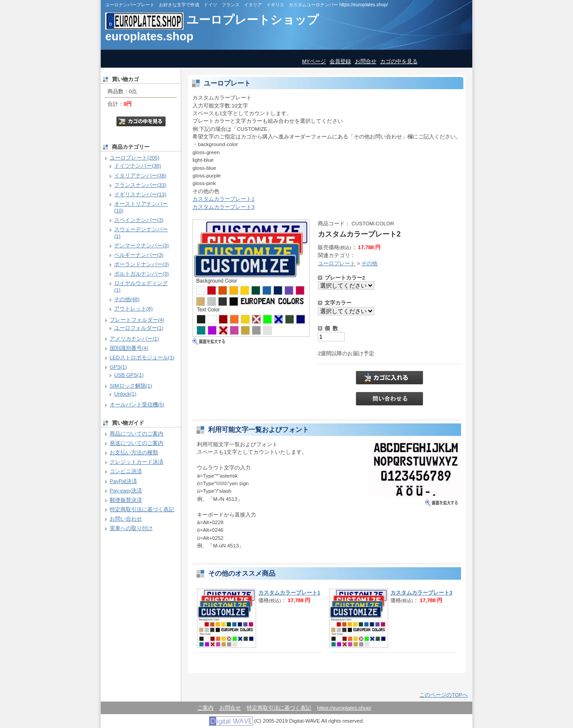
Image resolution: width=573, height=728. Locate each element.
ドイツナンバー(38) (138, 166)
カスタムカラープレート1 (223, 199)
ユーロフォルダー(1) (139, 328)
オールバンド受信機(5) (137, 404)
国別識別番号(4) (129, 348)
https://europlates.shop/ (344, 708)
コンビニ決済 (126, 471)
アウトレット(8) (133, 308)
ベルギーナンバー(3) (139, 255)
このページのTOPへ (444, 695)
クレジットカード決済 (137, 462)
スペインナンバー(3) (139, 220)
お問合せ (366, 61)
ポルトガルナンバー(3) (141, 274)
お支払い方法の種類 (134, 452)
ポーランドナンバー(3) (141, 264)
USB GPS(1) (129, 375)
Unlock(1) (125, 394)
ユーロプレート (337, 263)
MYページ (314, 61)
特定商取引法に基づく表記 (142, 509)
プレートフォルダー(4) (137, 320)
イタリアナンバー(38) (140, 175)
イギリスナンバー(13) (140, 194)
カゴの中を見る (399, 61)
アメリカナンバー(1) (134, 338)
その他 (369, 263)
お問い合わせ (126, 519)
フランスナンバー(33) (140, 185)
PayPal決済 (123, 481)
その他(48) (127, 299)
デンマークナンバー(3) (141, 245)
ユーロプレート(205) (135, 157)
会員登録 (340, 61)
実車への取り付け (131, 528)
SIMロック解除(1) (131, 386)
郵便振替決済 (126, 500)
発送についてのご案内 (137, 443)
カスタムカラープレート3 (223, 207)
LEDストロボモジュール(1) (142, 357)
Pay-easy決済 (126, 490)
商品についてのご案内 (137, 433)
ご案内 (205, 708)
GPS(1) (118, 367)
